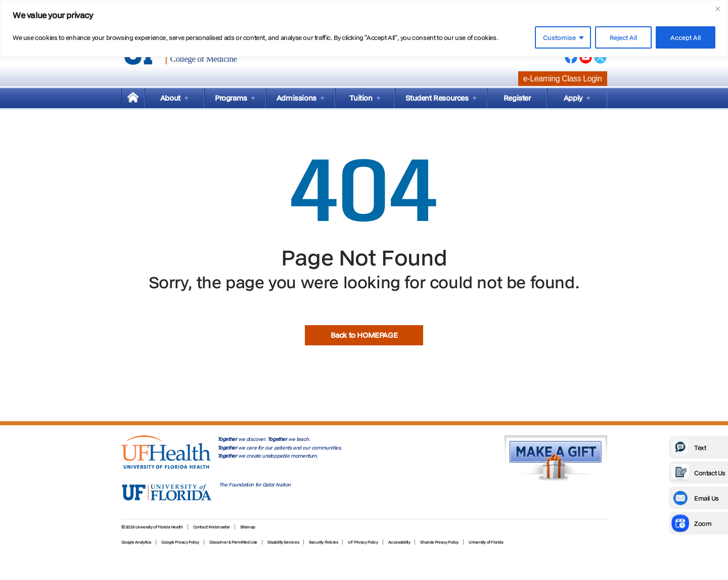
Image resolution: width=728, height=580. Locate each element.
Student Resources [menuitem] (437, 98)
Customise (559, 37)
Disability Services (283, 542)
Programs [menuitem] (231, 98)
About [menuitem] (170, 98)
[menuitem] (133, 98)
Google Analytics (136, 542)
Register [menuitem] (517, 98)
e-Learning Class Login (563, 79)
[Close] (717, 9)
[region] (364, 29)
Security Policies (323, 542)
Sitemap (248, 527)
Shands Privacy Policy (439, 542)
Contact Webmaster (212, 527)
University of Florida (486, 542)
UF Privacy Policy (363, 542)
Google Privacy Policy (180, 542)
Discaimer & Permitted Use (233, 542)
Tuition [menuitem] (361, 98)
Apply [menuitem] (573, 98)
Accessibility (399, 542)
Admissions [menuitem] (297, 98)
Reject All (623, 37)
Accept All (686, 37)
